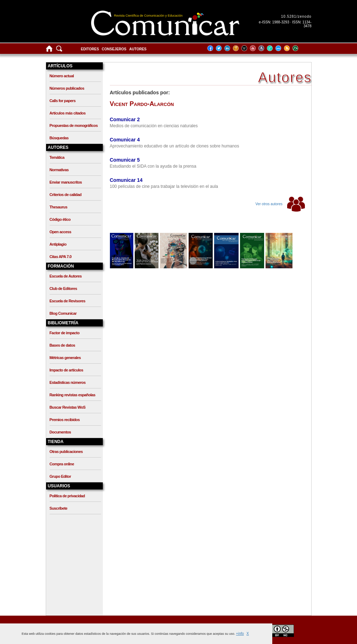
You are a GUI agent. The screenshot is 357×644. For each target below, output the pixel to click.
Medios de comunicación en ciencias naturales (154, 126)
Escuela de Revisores (68, 301)
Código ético (60, 219)
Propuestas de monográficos (74, 125)
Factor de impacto (65, 333)
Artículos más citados (68, 113)
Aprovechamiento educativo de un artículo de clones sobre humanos (175, 146)
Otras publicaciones (66, 452)
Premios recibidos (65, 420)
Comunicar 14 (126, 180)
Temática (57, 157)
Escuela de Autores (66, 276)
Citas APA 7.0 (61, 257)
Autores (138, 49)
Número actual (62, 76)
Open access (60, 232)
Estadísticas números (68, 382)
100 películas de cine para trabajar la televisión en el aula (164, 186)
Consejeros (114, 49)
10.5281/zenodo (296, 16)
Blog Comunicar (63, 313)
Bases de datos (62, 345)
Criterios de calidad (66, 195)
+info (240, 634)
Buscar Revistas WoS (68, 407)
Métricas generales (65, 358)
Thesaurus (58, 207)
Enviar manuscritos (66, 182)
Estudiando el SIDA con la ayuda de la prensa (153, 166)
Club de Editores (63, 289)
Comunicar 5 (125, 160)
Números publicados (67, 88)
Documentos (60, 432)
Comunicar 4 (125, 140)
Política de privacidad (67, 496)
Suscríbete (58, 508)
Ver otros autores (280, 204)
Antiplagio (58, 244)
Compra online (62, 464)
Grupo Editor (60, 476)
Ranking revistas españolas (72, 395)
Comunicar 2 (125, 119)
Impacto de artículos (66, 370)
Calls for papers (63, 101)
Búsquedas (59, 138)
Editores (90, 49)
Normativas (59, 170)
